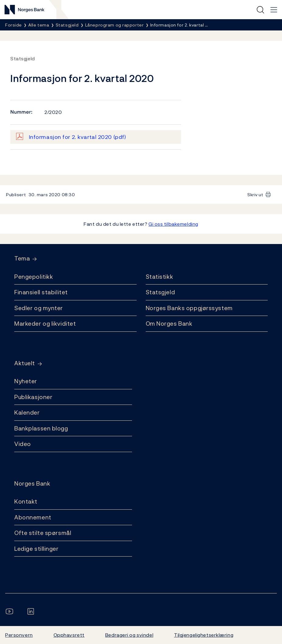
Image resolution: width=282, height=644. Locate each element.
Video (23, 444)
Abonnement (33, 517)
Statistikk (160, 277)
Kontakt (26, 501)
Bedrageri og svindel (129, 635)
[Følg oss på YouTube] (11, 611)
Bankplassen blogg (41, 428)
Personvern (19, 635)
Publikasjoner (33, 397)
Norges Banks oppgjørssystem (189, 308)
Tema (22, 258)
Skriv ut (255, 195)
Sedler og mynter (39, 308)
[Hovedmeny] (274, 10)
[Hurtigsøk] (260, 10)
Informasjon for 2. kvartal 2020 (78, 137)
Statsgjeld (160, 292)
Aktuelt (25, 363)
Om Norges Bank (169, 324)
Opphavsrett (69, 635)
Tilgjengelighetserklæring (204, 635)
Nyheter (26, 381)
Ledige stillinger (37, 549)
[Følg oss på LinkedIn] (32, 611)
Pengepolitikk (34, 277)
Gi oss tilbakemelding (173, 224)
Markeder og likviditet (45, 324)
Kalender (27, 412)
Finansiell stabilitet (41, 292)
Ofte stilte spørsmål (43, 533)
